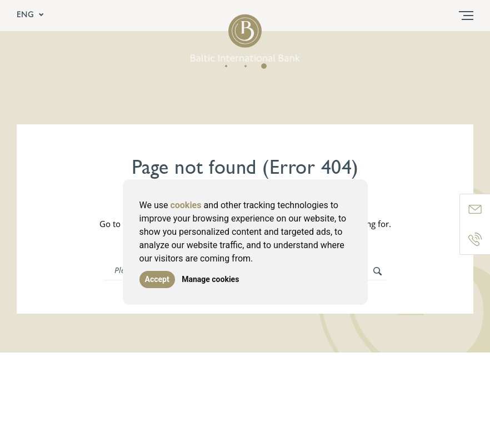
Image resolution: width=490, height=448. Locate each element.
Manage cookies (210, 279)
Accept (157, 279)
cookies (186, 205)
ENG (31, 16)
